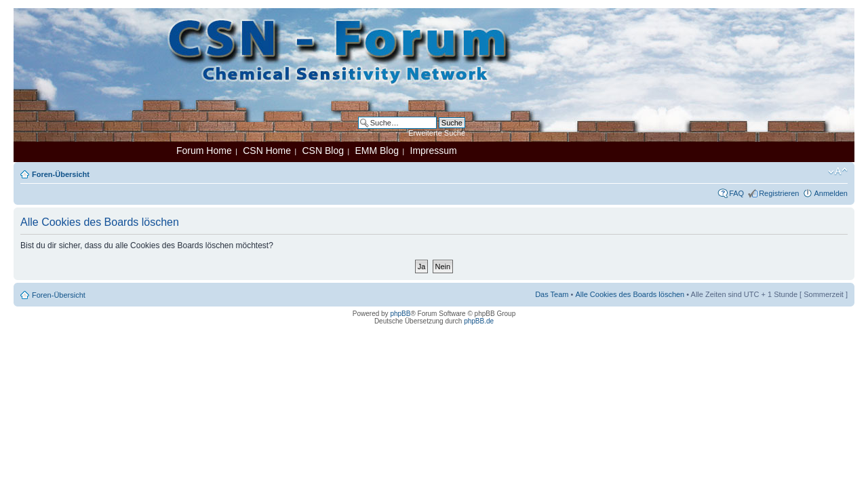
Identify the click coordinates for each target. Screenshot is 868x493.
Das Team (552, 294)
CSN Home (267, 151)
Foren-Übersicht (61, 174)
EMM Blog (377, 151)
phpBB (400, 314)
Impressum (434, 151)
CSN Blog (322, 151)
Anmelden (831, 193)
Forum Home (204, 151)
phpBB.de (479, 321)
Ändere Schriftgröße (838, 172)
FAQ (736, 193)
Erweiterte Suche (437, 133)
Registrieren (779, 193)
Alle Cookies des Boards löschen (630, 294)
